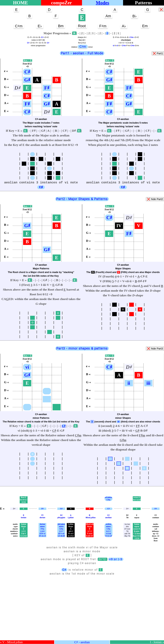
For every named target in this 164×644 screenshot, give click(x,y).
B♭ (134, 16)
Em (145, 26)
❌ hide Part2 (155, 199)
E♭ (40, 26)
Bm (61, 26)
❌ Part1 (158, 53)
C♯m (19, 26)
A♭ (124, 26)
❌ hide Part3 (155, 349)
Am (108, 16)
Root (82, 26)
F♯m (103, 26)
